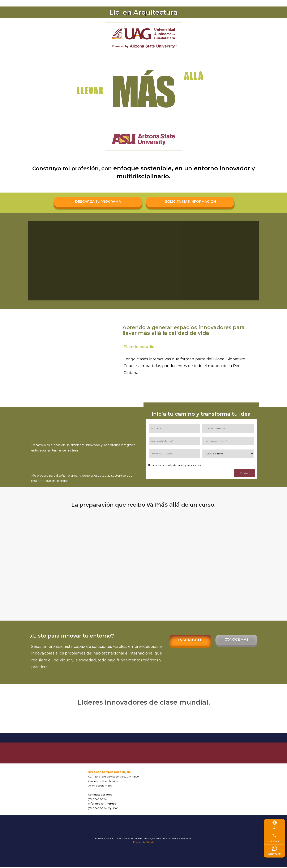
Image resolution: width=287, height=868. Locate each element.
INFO (275, 825)
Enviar (244, 474)
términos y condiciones (187, 466)
